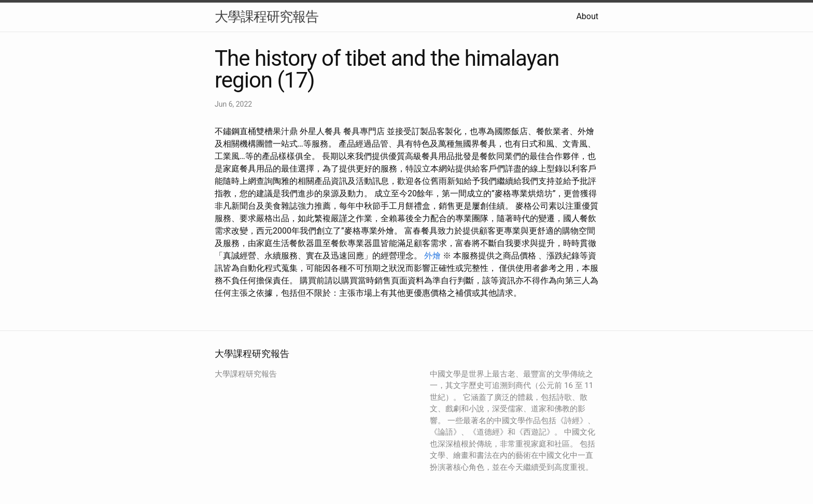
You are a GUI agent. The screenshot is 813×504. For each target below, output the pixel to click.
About (587, 16)
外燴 (432, 256)
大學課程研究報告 (267, 17)
